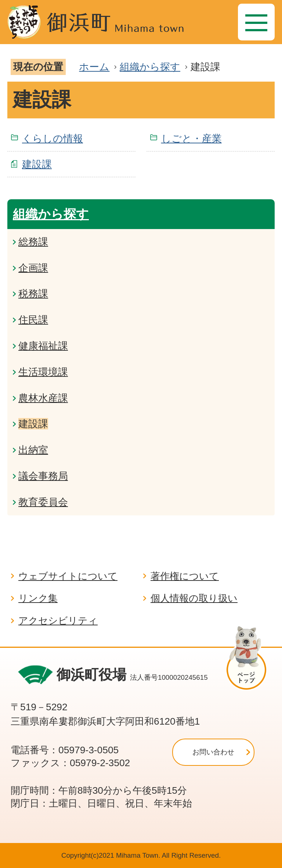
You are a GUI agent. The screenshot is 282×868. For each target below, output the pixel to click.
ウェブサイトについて (68, 576)
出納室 (33, 450)
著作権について (185, 576)
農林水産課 (43, 398)
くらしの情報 (53, 138)
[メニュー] (256, 22)
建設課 (37, 164)
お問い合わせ (213, 752)
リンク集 (38, 598)
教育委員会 (43, 502)
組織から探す (150, 67)
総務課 (33, 242)
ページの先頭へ (250, 658)
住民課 (33, 320)
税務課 (33, 294)
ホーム (94, 67)
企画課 (33, 268)
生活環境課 (43, 372)
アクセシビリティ (58, 621)
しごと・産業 (191, 138)
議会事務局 (43, 476)
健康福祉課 (43, 346)
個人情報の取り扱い (194, 598)
